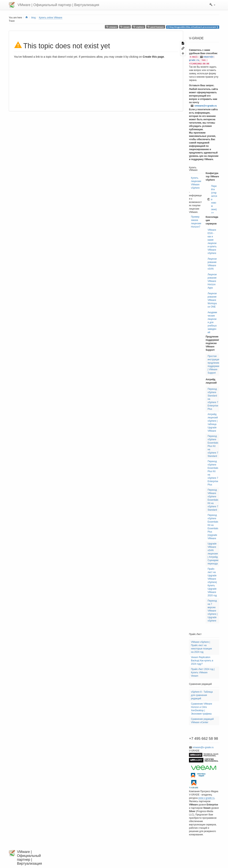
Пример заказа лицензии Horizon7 (196, 222)
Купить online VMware (51, 18)
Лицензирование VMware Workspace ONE (212, 300)
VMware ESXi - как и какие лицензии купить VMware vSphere (212, 242)
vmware (112, 27)
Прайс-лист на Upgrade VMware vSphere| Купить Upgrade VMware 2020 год (212, 582)
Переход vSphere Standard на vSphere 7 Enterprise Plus (213, 399)
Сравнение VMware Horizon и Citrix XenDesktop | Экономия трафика (201, 709)
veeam (125, 27)
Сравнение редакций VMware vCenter (202, 721)
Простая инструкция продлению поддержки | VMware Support (214, 365)
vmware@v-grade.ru (206, 106)
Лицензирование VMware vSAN (212, 264)
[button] (212, 5)
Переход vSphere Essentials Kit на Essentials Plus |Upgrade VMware (213, 527)
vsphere (139, 27)
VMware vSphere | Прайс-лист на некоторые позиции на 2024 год (201, 647)
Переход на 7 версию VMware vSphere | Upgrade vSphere (212, 611)
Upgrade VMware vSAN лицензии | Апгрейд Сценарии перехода (213, 554)
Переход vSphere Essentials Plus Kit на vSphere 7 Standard (213, 446)
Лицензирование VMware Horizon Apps (212, 281)
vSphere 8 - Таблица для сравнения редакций (202, 695)
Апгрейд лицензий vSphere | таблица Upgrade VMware (213, 423)
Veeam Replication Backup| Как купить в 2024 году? (202, 661)
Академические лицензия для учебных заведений (212, 322)
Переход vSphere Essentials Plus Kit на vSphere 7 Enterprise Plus (213, 473)
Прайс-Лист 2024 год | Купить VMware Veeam (203, 673)
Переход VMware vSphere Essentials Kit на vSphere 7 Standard (213, 500)
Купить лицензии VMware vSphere (196, 183)
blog (33, 18)
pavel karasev (156, 27)
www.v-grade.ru (206, 798)
